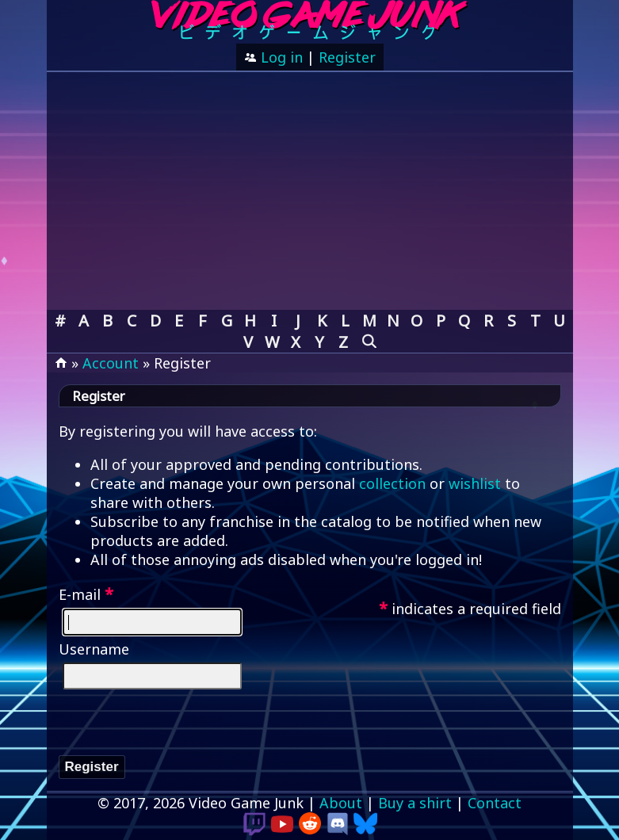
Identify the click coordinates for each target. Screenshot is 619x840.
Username (94, 649)
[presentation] (179, 724)
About (341, 803)
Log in (280, 57)
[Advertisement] (310, 191)
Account (111, 363)
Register (347, 57)
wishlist (475, 483)
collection (392, 483)
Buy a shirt (415, 803)
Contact (495, 803)
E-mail (86, 594)
